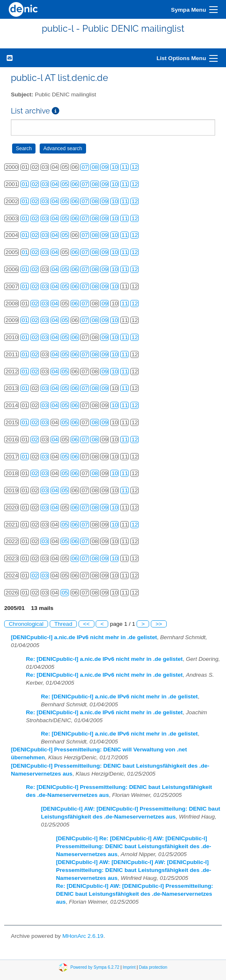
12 (135, 167)
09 (105, 167)
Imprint (129, 967)
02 (35, 184)
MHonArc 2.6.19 (83, 936)
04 (55, 184)
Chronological (26, 624)
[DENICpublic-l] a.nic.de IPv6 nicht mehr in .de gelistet (84, 637)
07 (85, 167)
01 (25, 184)
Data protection (153, 967)
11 (125, 167)
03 (45, 184)
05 (65, 184)
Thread (63, 624)
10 (115, 167)
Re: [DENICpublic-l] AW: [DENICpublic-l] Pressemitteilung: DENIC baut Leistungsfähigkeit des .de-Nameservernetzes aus (135, 894)
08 (95, 167)
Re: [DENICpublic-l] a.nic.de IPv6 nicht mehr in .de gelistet (104, 659)
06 (75, 184)
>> (159, 624)
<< (86, 624)
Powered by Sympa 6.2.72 (95, 967)
